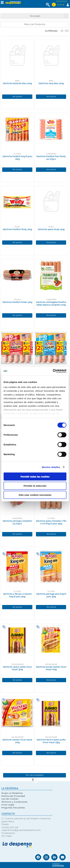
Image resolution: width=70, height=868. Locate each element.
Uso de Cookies (10, 799)
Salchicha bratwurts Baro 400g (17, 83)
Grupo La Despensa (12, 793)
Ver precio (17, 96)
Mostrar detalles (51, 467)
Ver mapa (7, 836)
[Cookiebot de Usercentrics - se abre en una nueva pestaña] (53, 371)
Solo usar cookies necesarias (35, 495)
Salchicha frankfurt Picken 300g (17, 302)
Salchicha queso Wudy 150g (51, 229)
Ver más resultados (35, 775)
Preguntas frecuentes (13, 808)
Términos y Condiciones (14, 802)
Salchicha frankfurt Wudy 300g (17, 229)
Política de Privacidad (13, 796)
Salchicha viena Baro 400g (51, 83)
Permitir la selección (35, 486)
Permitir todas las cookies (35, 477)
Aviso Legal (8, 805)
